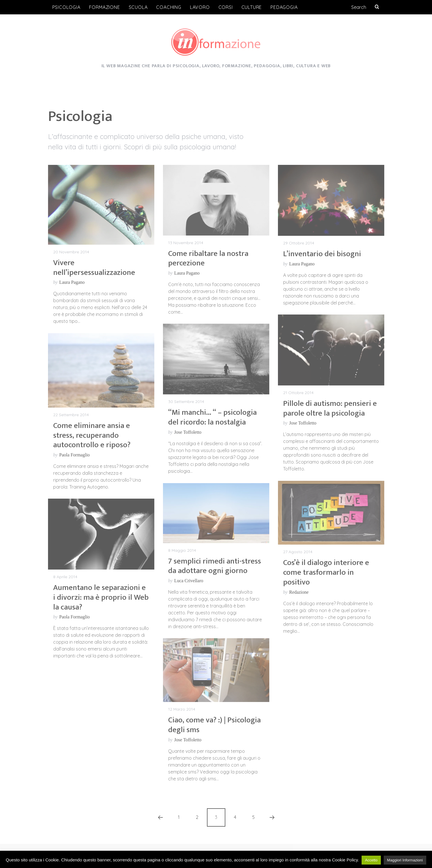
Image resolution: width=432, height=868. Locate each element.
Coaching (169, 7)
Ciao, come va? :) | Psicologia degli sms (214, 725)
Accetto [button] (371, 860)
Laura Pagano (72, 282)
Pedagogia (284, 7)
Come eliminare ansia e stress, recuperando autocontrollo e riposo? (92, 435)
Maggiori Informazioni (405, 860)
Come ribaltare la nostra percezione (208, 258)
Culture (252, 7)
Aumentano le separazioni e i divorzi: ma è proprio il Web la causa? (101, 597)
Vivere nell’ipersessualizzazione (94, 268)
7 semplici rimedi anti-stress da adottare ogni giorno (215, 566)
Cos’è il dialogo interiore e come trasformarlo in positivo (326, 572)
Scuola (138, 7)
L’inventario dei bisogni (322, 254)
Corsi (226, 7)
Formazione (105, 7)
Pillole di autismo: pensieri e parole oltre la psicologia (330, 408)
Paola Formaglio (74, 455)
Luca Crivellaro (189, 581)
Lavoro (200, 7)
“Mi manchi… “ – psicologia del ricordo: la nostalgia (212, 417)
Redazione (299, 592)
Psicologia (66, 7)
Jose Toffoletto (303, 423)
